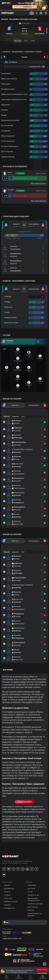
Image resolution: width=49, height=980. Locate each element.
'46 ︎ (43, 67)
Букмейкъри (9, 888)
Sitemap (31, 910)
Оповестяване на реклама (35, 915)
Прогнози (6, 977)
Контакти (31, 888)
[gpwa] (22, 949)
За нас (30, 892)
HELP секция (33, 907)
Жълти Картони (7, 125)
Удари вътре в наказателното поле (14, 94)
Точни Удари (6, 73)
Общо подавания (8, 136)
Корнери (4, 110)
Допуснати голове (11, 323)
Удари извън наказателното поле (14, 99)
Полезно (31, 977)
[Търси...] (37, 13)
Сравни (7, 895)
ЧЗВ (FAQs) (32, 885)
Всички (7, 416)
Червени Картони (8, 157)
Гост (23, 416)
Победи (7, 302)
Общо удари (6, 84)
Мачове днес (19, 977)
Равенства (8, 307)
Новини (7, 905)
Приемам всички (42, 969)
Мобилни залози (11, 902)
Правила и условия (35, 904)
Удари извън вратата (9, 79)
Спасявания (6, 131)
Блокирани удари (8, 89)
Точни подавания (8, 141)
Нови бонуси (43, 977)
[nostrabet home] (11, 856)
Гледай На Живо (24, 802)
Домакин (15, 416)
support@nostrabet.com (12, 938)
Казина (7, 892)
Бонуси (7, 885)
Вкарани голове (11, 317)
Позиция (8, 296)
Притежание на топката (10, 120)
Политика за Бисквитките (19, 972)
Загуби (7, 312)
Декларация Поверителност (34, 899)
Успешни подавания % (10, 146)
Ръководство (9, 908)
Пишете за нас (33, 895)
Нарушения (6, 105)
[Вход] (41, 13)
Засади (4, 115)
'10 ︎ (6, 62)
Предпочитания (42, 973)
